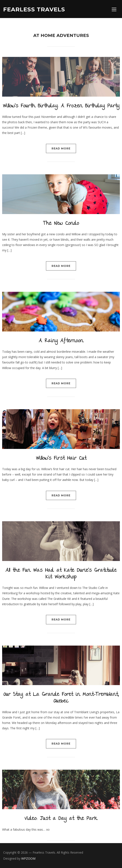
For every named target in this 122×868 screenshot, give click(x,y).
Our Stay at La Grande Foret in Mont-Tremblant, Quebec (61, 698)
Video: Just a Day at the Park (61, 819)
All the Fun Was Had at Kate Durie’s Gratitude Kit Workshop (61, 574)
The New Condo (61, 224)
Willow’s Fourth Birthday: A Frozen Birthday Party (61, 106)
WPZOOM (28, 858)
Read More (61, 148)
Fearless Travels (34, 9)
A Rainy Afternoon (61, 341)
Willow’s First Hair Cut (61, 459)
